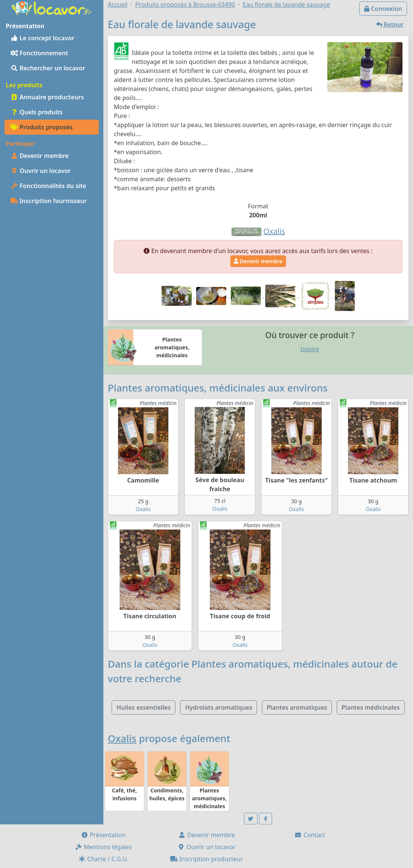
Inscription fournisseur (49, 201)
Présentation (103, 835)
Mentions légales (103, 847)
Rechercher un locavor (48, 68)
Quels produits (37, 112)
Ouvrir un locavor (41, 171)
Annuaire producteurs (47, 97)
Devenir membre (40, 156)
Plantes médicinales (371, 707)
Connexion (383, 9)
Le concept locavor (42, 38)
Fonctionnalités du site (48, 186)
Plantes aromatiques (297, 707)
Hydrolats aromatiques (219, 707)
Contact (310, 835)
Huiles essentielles (144, 707)
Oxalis (143, 509)
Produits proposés (42, 127)
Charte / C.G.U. (103, 859)
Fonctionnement (39, 53)
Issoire (310, 349)
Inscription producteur (207, 859)
